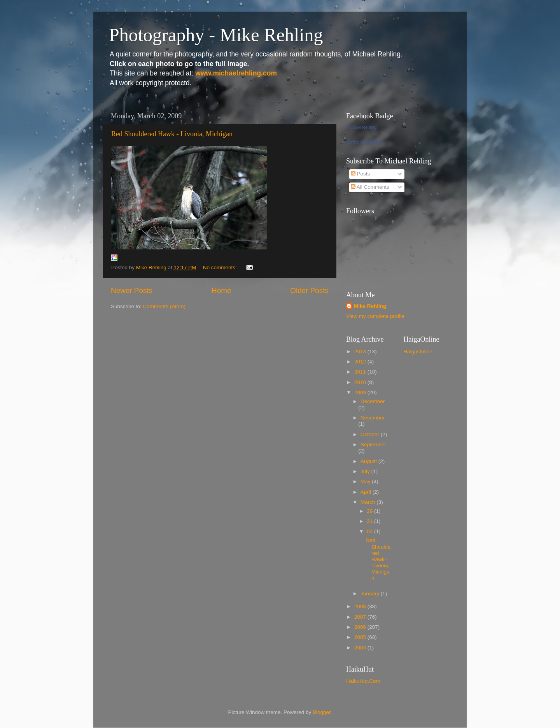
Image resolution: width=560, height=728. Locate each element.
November (373, 418)
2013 (361, 352)
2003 (361, 648)
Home (221, 290)
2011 (361, 372)
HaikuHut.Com (363, 681)
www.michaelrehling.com (236, 73)
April (367, 492)
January (371, 594)
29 (370, 511)
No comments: (221, 268)
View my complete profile (375, 316)
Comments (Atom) (164, 306)
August (369, 461)
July (366, 471)
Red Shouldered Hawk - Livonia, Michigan (172, 134)
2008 (361, 606)
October (371, 434)
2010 (361, 382)
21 (370, 521)
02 (370, 531)
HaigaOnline (418, 352)
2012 (361, 362)
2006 (361, 627)
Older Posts (309, 290)
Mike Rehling (370, 306)
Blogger (322, 712)
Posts (360, 174)
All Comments (370, 187)
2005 (361, 637)
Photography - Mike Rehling (216, 35)
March (368, 502)
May (366, 482)
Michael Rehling (361, 127)
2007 (361, 617)
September (373, 445)
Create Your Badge (364, 142)
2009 (361, 392)
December (373, 401)
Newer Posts (132, 290)
